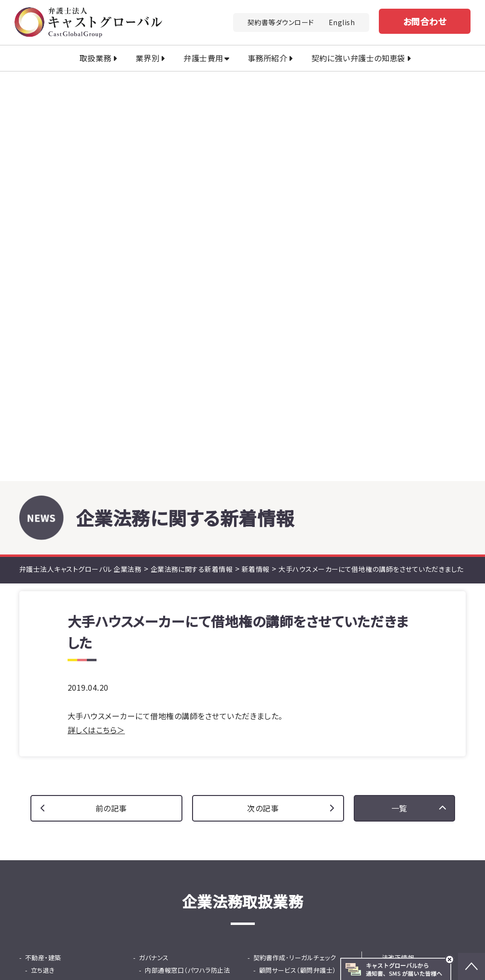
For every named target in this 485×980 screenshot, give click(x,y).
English (342, 22)
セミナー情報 (400, 561)
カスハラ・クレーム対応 (57, 649)
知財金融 (158, 699)
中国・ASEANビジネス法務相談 (303, 586)
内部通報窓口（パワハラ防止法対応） (187, 567)
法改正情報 (398, 548)
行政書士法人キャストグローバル (171, 944)
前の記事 (111, 398)
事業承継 (266, 661)
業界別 (147, 58)
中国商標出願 (50, 586)
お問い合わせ (311, 791)
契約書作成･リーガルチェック (295, 548)
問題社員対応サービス (177, 636)
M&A (32, 661)
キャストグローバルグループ (161, 931)
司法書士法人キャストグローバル (282, 931)
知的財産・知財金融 (53, 574)
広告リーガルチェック (289, 574)
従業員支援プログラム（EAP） (186, 649)
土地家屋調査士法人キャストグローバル (312, 944)
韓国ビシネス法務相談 (291, 611)
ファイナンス (156, 687)
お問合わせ (425, 21)
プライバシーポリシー (390, 893)
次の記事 (263, 398)
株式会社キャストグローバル (283, 958)
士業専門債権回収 (57, 636)
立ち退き (43, 561)
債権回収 (38, 611)
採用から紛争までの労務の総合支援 (186, 668)
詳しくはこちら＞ (96, 320)
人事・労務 (154, 624)
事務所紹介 (267, 58)
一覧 (399, 398)
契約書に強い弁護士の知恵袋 (424, 586)
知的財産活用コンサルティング (74, 599)
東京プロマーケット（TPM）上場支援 (303, 643)
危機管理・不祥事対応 (176, 599)
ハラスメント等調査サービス (184, 611)
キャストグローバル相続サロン (166, 958)
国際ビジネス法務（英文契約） (301, 599)
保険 (260, 687)
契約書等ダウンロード (281, 22)
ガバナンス (154, 548)
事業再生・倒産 (275, 674)
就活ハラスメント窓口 (175, 586)
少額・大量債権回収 (59, 624)
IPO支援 (265, 624)
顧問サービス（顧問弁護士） (298, 561)
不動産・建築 (43, 548)
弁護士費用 (203, 58)
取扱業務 (96, 58)
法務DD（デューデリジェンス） (72, 674)
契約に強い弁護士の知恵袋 (358, 58)
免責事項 (450, 893)
